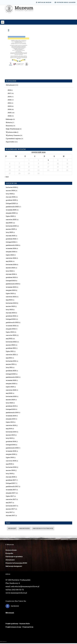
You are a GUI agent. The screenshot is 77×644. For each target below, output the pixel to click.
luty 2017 (9, 513)
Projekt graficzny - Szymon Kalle (18, 624)
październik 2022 (12, 323)
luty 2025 (9, 233)
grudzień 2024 (11, 240)
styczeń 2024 (11, 275)
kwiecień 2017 (11, 507)
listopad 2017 (11, 484)
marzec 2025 (10, 230)
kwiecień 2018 (11, 468)
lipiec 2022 (10, 333)
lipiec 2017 (10, 497)
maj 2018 (9, 465)
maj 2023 (9, 301)
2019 (9, 97)
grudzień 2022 (11, 317)
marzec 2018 (10, 471)
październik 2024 (12, 246)
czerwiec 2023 (11, 297)
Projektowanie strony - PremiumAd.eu (19, 628)
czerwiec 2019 (11, 426)
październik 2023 (12, 285)
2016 (9, 91)
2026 (9, 117)
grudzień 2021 (11, 349)
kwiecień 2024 (11, 265)
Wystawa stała (11, 133)
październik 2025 (12, 207)
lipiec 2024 (10, 256)
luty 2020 (9, 404)
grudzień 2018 (11, 442)
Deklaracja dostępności (14, 567)
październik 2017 (12, 487)
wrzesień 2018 (11, 452)
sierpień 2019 (11, 420)
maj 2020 (9, 394)
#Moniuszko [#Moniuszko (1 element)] (24, 529)
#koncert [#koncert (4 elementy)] (12, 529)
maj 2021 (9, 359)
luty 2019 (9, 439)
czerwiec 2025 (11, 220)
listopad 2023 (11, 281)
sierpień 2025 (11, 214)
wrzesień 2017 (11, 490)
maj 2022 (9, 339)
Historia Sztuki (11, 551)
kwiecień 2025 (11, 227)
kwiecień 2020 (11, 397)
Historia (9, 123)
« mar (7, 178)
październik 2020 (12, 378)
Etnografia (9, 554)
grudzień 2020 (11, 371)
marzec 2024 (10, 268)
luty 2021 (9, 368)
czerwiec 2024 (11, 259)
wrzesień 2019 (11, 416)
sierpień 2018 (11, 455)
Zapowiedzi (10, 143)
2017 (9, 94)
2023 (9, 107)
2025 (10, 113)
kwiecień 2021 (11, 362)
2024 (9, 110)
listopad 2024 (11, 243)
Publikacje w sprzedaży (14, 557)
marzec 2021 (10, 365)
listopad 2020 (11, 375)
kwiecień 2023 (11, 304)
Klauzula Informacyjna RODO (16, 564)
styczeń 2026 (11, 198)
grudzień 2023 (11, 278)
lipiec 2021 (10, 352)
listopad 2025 (11, 204)
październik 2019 (12, 413)
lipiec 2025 (10, 217)
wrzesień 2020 (11, 381)
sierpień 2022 (11, 330)
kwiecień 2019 (11, 433)
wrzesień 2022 (11, 326)
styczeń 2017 (10, 516)
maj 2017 (9, 503)
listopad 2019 (11, 410)
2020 (10, 100)
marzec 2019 (10, 436)
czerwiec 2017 (11, 500)
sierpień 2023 (11, 291)
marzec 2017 (10, 510)
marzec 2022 (10, 346)
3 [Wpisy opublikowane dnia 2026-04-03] (48, 161)
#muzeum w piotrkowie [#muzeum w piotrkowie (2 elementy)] (43, 529)
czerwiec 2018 (11, 461)
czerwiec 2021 (11, 355)
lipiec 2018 (10, 458)
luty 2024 (9, 272)
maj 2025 (9, 224)
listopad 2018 (11, 445)
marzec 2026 (10, 191)
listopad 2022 (11, 320)
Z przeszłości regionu (13, 139)
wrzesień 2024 (11, 249)
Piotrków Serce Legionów (65, 2)
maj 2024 (9, 262)
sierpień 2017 (11, 494)
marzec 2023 (10, 307)
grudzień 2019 (11, 407)
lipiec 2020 (10, 388)
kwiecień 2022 (11, 342)
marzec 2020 (10, 400)
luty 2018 (9, 474)
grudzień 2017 (11, 481)
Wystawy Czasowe (13, 136)
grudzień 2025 (11, 201)
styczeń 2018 (10, 478)
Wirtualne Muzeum (44, 2)
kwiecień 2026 (11, 188)
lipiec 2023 (10, 294)
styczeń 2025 (11, 236)
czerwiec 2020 (11, 391)
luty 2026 (9, 195)
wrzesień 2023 (11, 288)
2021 (9, 104)
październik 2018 (12, 449)
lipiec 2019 (10, 423)
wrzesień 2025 (11, 211)
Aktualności (10, 86)
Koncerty (9, 126)
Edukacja (9, 120)
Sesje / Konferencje (12, 130)
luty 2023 (9, 310)
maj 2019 (9, 429)
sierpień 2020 (11, 384)
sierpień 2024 (11, 252)
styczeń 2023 (11, 314)
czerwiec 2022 (11, 336)
